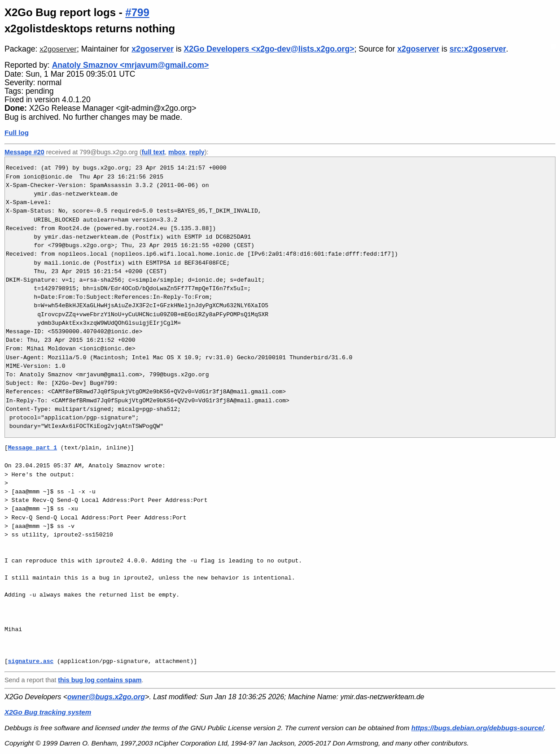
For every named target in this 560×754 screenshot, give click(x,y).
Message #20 (24, 152)
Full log (17, 133)
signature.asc (31, 661)
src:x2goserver (478, 49)
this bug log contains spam (100, 680)
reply (197, 152)
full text (153, 152)
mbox (177, 152)
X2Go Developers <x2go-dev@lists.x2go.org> (269, 49)
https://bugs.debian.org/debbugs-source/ (478, 728)
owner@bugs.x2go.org (106, 697)
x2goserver (58, 49)
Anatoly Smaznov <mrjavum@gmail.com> (131, 65)
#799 (137, 12)
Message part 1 (33, 448)
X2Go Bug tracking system (48, 712)
